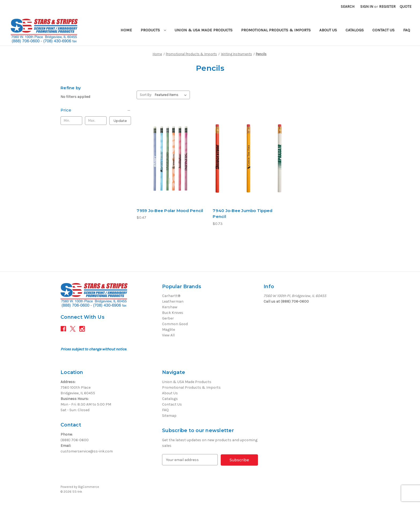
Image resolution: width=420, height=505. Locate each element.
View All (168, 335)
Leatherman (173, 301)
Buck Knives (173, 313)
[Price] (96, 110)
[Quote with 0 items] (406, 7)
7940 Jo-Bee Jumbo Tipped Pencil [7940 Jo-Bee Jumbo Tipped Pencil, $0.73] (243, 214)
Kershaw (170, 307)
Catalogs (355, 30)
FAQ (407, 30)
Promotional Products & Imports (276, 30)
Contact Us (383, 30)
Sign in (367, 7)
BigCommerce (89, 487)
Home (126, 30)
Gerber (168, 318)
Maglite (168, 330)
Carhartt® (171, 296)
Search (348, 7)
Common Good (175, 324)
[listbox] (172, 95)
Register (387, 7)
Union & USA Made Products (204, 30)
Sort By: (146, 95)
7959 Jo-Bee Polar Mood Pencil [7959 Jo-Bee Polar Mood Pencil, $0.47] (170, 211)
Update (120, 121)
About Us (328, 30)
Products (153, 30)
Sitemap (169, 416)
